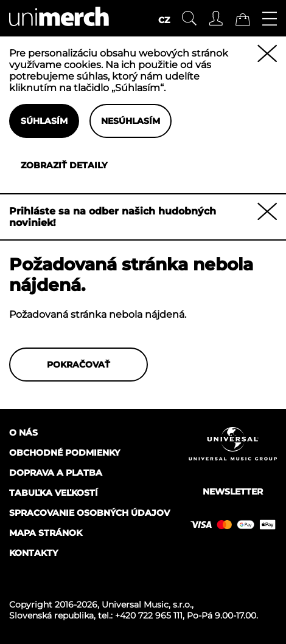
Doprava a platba (56, 473)
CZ (164, 20)
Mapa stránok (46, 533)
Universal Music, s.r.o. (147, 605)
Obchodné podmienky (65, 453)
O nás (23, 433)
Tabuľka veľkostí (54, 493)
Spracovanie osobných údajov (89, 513)
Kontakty (33, 553)
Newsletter (233, 492)
